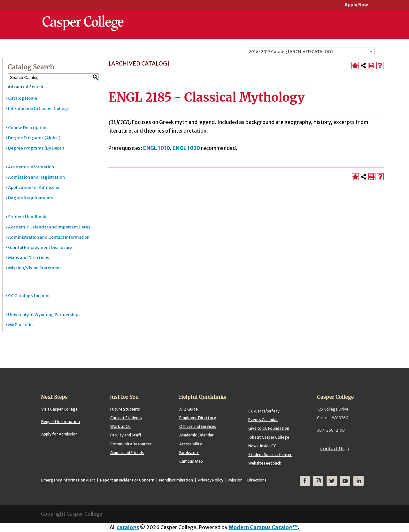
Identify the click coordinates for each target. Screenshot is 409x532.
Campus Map (191, 461)
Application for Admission (34, 187)
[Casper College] (83, 17)
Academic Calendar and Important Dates (49, 227)
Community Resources (131, 444)
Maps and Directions (29, 258)
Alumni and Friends (127, 453)
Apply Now (356, 5)
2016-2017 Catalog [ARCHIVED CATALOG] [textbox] (291, 52)
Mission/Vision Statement (35, 268)
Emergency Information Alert (68, 480)
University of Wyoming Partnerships (44, 315)
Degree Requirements (31, 198)
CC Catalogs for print (29, 296)
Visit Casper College (59, 409)
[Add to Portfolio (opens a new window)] (355, 66)
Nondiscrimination (176, 480)
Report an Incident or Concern (127, 480)
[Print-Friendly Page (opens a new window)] (372, 66)
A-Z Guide (189, 409)
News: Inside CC (262, 446)
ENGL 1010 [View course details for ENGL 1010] (157, 148)
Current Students (126, 418)
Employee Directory (198, 418)
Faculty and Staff (126, 435)
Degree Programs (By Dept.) (36, 148)
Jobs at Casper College (269, 437)
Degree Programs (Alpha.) (34, 138)
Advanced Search (25, 87)
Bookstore (189, 453)
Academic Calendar (197, 435)
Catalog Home (23, 98)
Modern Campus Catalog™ (263, 527)
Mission (235, 480)
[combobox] (311, 51)
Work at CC (120, 426)
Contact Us (332, 449)
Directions (257, 480)
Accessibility (191, 444)
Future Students (125, 409)
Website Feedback (265, 463)
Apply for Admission (59, 434)
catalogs (128, 527)
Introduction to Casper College (39, 108)
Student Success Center (270, 455)
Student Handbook (27, 217)
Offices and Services (198, 426)
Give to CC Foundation (269, 428)
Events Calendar (263, 420)
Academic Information (31, 167)
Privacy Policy (211, 480)
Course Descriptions (28, 128)
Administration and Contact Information (49, 237)
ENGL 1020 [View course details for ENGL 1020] (186, 148)
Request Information (61, 422)
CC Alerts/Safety (264, 411)
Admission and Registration (36, 177)
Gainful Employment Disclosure (40, 247)
